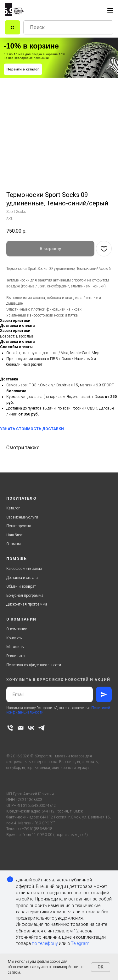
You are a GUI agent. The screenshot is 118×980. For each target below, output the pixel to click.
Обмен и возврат (21, 586)
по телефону (45, 943)
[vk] (31, 728)
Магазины (15, 647)
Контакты (14, 638)
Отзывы (14, 544)
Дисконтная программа (27, 604)
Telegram (80, 943)
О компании (17, 629)
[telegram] (41, 728)
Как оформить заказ (24, 569)
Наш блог (14, 535)
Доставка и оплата (22, 578)
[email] (21, 728)
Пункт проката (19, 526)
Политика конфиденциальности (34, 665)
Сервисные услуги (22, 517)
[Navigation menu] (110, 10)
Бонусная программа (25, 596)
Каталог (13, 508)
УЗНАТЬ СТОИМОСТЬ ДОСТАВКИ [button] (32, 429)
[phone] (10, 728)
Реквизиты (16, 656)
